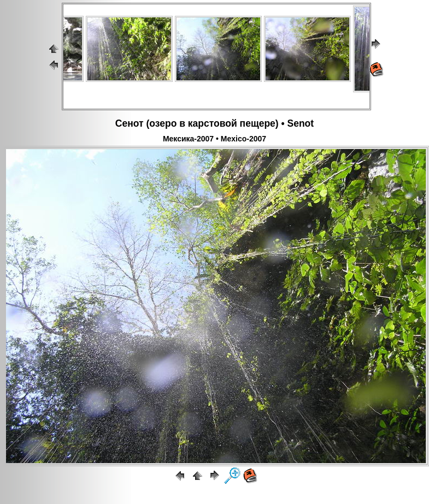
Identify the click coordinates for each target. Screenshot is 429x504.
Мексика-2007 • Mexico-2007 (214, 139)
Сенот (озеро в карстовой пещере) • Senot (214, 123)
